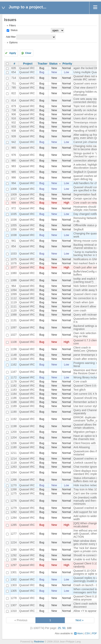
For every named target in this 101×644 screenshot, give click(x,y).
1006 (14, 189)
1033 (14, 254)
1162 (14, 365)
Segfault (78, 229)
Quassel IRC (27, 68)
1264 (14, 472)
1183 (14, 390)
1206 (14, 443)
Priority (67, 64)
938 (14, 131)
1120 (14, 310)
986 (14, 177)
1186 (14, 398)
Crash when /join (84, 302)
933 (14, 127)
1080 (14, 273)
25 (59, 628)
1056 (14, 229)
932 (14, 122)
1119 (14, 302)
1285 (14, 525)
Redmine (39, 642)
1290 (14, 550)
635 (14, 68)
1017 (14, 199)
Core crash (80, 381)
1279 (14, 508)
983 (14, 166)
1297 (14, 565)
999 (14, 203)
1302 (14, 579)
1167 (14, 372)
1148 (14, 355)
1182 (14, 386)
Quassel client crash (86, 294)
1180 (14, 447)
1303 (14, 585)
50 (64, 628)
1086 (14, 280)
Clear (28, 53)
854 (14, 246)
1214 (14, 459)
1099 (14, 294)
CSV (87, 633)
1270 (14, 485)
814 (14, 100)
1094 (14, 290)
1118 (14, 463)
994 (14, 183)
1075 (14, 259)
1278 (14, 598)
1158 (14, 359)
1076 (14, 263)
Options (13, 43)
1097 (14, 327)
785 (14, 88)
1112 (14, 298)
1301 (14, 572)
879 (14, 106)
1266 (14, 480)
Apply (13, 53)
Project (28, 64)
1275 (14, 493)
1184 (14, 394)
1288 (14, 559)
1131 (14, 320)
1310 (14, 611)
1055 (14, 225)
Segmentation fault (85, 194)
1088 (14, 315)
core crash (80, 310)
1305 (14, 591)
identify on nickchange (87, 110)
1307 (14, 605)
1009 (14, 194)
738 (14, 110)
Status (14, 30)
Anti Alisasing (82, 447)
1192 (14, 419)
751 (14, 83)
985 (14, 172)
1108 (14, 342)
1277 (14, 534)
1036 (14, 220)
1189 (14, 406)
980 (14, 161)
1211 (14, 453)
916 (14, 118)
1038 (14, 235)
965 (14, 148)
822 (14, 93)
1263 (14, 467)
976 (14, 155)
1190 (14, 412)
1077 (14, 267)
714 (14, 78)
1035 (14, 214)
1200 (14, 432)
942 (14, 142)
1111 (14, 306)
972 (14, 208)
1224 (14, 542)
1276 (14, 501)
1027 (14, 335)
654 (14, 72)
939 (14, 136)
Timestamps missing (86, 122)
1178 (14, 381)
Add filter (11, 37)
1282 (14, 512)
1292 (14, 555)
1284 (14, 518)
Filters (12, 26)
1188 (14, 402)
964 (14, 286)
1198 (14, 426)
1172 (14, 377)
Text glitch (79, 390)
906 (14, 114)
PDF (94, 633)
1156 (14, 349)
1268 (14, 489)
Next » (79, 620)
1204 (14, 437)
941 (14, 241)
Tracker (43, 64)
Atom (80, 633)
